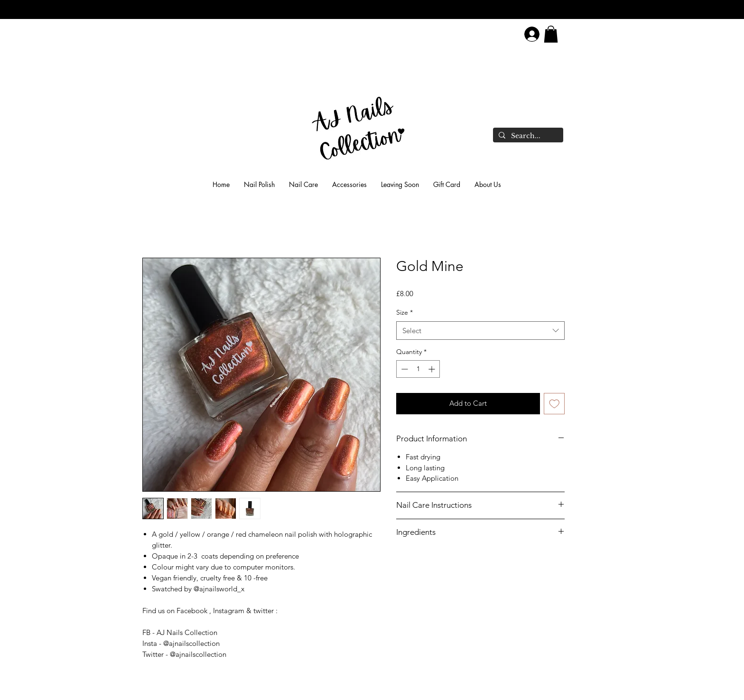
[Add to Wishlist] (554, 404)
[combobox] (480, 331)
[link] (551, 34)
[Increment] (432, 369)
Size (405, 312)
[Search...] (527, 136)
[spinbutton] (418, 369)
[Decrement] (404, 369)
